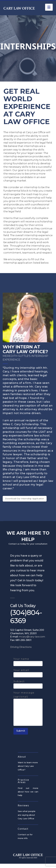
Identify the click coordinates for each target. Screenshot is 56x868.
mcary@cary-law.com (32, 641)
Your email (28, 677)
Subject (28, 688)
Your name (28, 666)
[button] (49, 7)
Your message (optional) (28, 701)
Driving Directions (21, 651)
